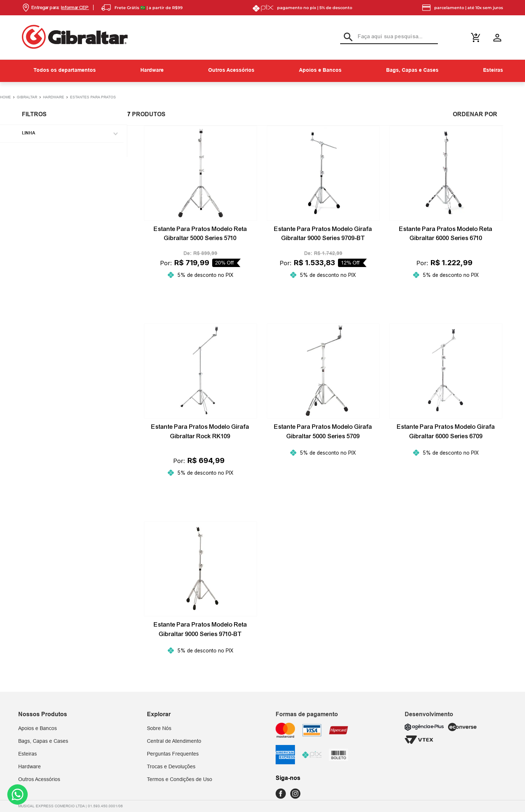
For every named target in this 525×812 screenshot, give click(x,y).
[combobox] (389, 37)
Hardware (54, 97)
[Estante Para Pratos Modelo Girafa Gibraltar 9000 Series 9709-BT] (323, 215)
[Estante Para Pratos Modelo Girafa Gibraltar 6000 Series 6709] (446, 413)
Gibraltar (27, 97)
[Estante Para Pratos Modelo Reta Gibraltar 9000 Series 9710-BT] (201, 605)
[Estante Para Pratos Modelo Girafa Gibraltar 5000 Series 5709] (323, 413)
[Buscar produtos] (346, 37)
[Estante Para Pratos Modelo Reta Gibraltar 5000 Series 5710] (201, 215)
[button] (55, 8)
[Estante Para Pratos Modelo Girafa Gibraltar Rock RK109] (201, 413)
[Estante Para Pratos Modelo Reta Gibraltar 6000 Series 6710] (446, 215)
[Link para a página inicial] (8, 97)
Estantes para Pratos (93, 97)
